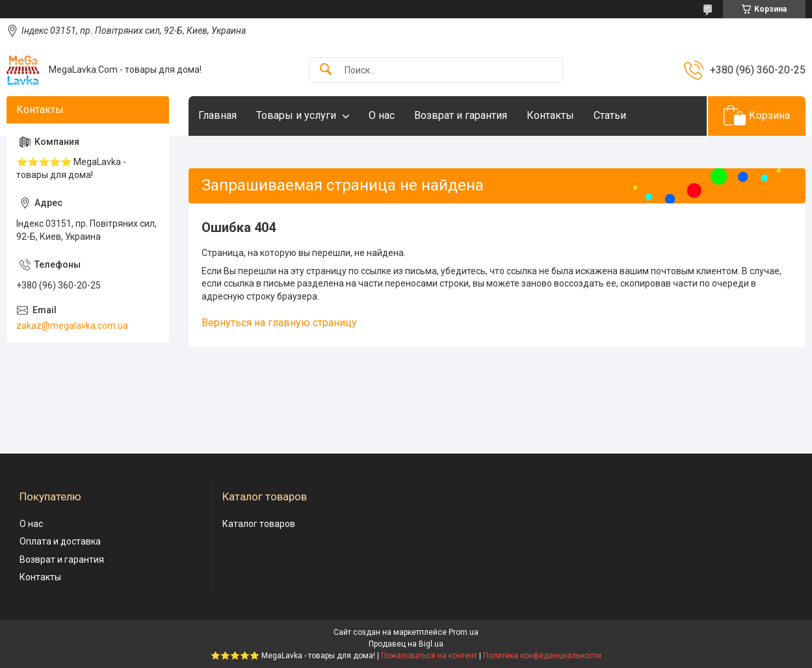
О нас (382, 115)
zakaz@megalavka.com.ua (72, 326)
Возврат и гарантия (461, 115)
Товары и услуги (296, 115)
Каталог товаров (259, 524)
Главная (217, 115)
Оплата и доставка (60, 541)
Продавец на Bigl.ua (406, 644)
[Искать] (326, 70)
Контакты (550, 115)
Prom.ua (464, 632)
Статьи (610, 115)
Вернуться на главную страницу (279, 323)
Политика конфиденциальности (542, 656)
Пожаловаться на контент (429, 656)
